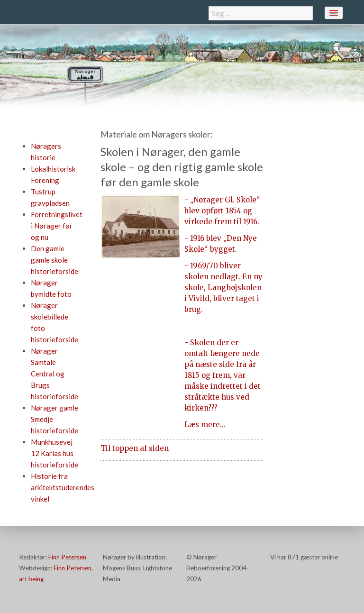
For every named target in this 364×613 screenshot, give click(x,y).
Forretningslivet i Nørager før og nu (57, 226)
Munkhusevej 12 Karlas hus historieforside (55, 453)
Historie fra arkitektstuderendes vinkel (63, 487)
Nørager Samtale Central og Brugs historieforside (55, 374)
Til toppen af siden (135, 448)
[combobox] (261, 13)
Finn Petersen (67, 557)
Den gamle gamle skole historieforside (55, 260)
